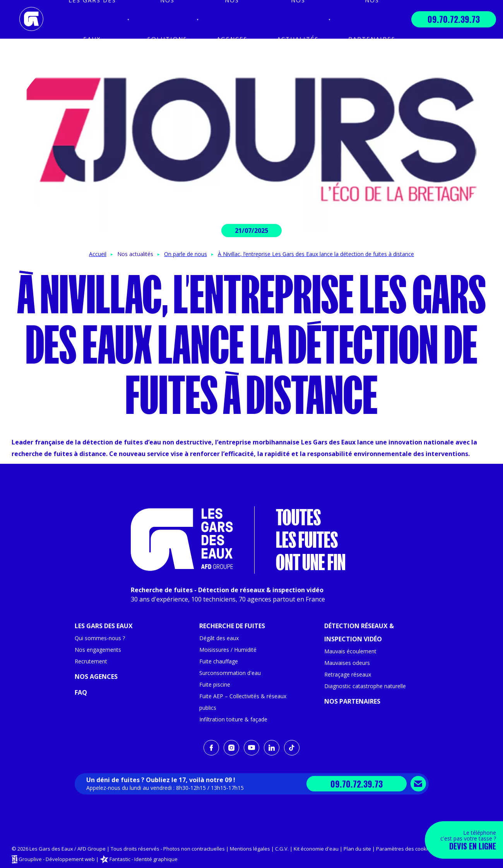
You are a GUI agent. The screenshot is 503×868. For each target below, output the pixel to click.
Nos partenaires (352, 701)
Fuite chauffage (219, 661)
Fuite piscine (215, 684)
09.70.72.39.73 (454, 19)
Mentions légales (250, 849)
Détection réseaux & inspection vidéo (359, 632)
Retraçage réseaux (348, 674)
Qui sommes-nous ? (100, 638)
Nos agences (96, 677)
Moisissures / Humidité (228, 650)
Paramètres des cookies (405, 849)
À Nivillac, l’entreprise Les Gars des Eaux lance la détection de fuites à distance (316, 254)
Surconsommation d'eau (230, 673)
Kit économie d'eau (316, 849)
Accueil (98, 254)
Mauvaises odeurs (347, 663)
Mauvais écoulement (350, 651)
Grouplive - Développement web (57, 859)
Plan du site (357, 849)
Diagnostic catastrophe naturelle (365, 686)
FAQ (81, 692)
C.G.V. (282, 849)
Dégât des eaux (219, 638)
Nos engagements (98, 650)
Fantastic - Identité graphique (144, 859)
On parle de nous (186, 254)
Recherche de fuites (232, 626)
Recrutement (91, 661)
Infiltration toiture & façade (233, 719)
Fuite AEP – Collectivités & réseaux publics (243, 702)
